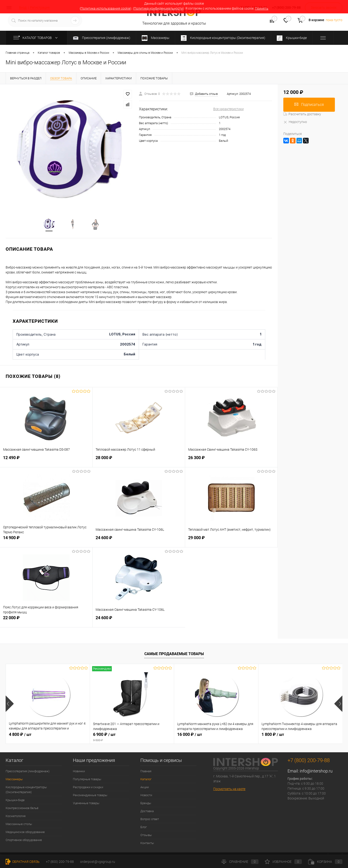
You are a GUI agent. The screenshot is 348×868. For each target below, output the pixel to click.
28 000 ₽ (139, 461)
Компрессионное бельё (22, 809)
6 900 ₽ (132, 738)
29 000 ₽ (231, 541)
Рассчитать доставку (302, 114)
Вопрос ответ (150, 820)
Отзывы (146, 836)
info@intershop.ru (316, 772)
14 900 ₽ (46, 541)
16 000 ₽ (190, 735)
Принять (262, 8)
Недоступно (295, 122)
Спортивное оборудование (24, 841)
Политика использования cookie (105, 8)
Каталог (146, 780)
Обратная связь (23, 862)
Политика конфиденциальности (158, 8)
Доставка (147, 812)
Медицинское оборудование (25, 833)
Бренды (146, 804)
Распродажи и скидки (88, 788)
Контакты (147, 844)
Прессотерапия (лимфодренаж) (28, 772)
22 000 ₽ (46, 621)
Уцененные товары (86, 804)
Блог (144, 828)
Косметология (16, 817)
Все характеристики (228, 109)
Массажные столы (19, 825)
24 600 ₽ (139, 541)
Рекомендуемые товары (90, 796)
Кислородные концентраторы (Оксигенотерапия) (26, 790)
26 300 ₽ (231, 461)
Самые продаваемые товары (174, 655)
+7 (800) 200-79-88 (60, 862)
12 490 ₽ (46, 461)
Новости (146, 796)
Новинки (79, 772)
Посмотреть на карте (229, 790)
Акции (145, 788)
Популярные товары (87, 780)
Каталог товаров (36, 38)
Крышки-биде (15, 801)
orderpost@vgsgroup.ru (98, 862)
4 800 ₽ (20, 735)
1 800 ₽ (273, 735)
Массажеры (14, 780)
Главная (146, 772)
